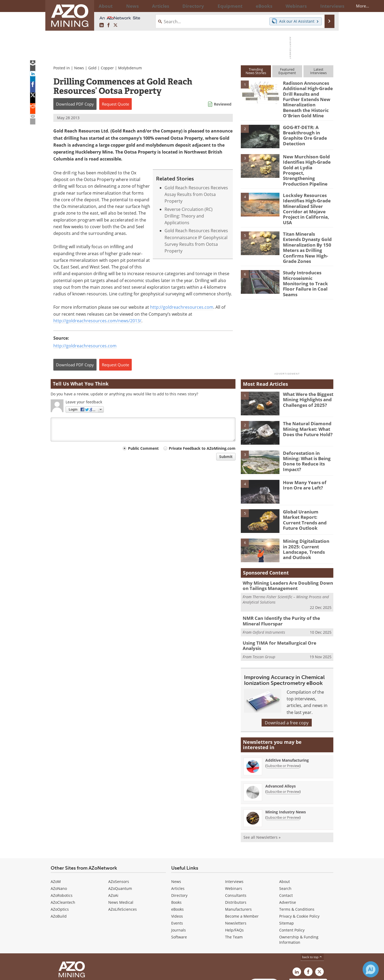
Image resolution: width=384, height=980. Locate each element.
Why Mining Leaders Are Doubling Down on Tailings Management (286, 556)
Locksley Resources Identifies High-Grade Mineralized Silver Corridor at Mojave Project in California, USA (308, 192)
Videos (177, 881)
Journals (179, 895)
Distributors (236, 867)
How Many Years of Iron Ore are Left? (307, 456)
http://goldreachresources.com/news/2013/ (97, 321)
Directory (177, 6)
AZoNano (59, 854)
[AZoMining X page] (115, 25)
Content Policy (292, 895)
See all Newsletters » (262, 802)
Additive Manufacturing (287, 725)
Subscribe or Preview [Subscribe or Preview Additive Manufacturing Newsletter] (283, 731)
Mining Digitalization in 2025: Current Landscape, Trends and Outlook (307, 519)
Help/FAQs (234, 895)
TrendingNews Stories (256, 71)
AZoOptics (60, 874)
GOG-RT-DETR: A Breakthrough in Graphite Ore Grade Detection (303, 130)
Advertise (288, 867)
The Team (234, 902)
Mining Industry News (286, 777)
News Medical (121, 867)
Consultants (236, 860)
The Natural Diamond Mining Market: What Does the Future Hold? (305, 399)
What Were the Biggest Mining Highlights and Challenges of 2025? (306, 370)
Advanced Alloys (281, 751)
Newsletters (236, 888)
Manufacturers (238, 874)
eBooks (177, 874)
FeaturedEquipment (287, 71)
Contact (286, 860)
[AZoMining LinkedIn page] (102, 25)
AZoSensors (119, 847)
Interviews (234, 847)
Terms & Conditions (297, 874)
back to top (312, 922)
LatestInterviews (318, 71)
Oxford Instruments (269, 601)
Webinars (234, 854)
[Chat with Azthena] (371, 969)
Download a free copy (287, 688)
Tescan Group (264, 619)
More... (326, 6)
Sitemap (287, 888)
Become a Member (242, 881)
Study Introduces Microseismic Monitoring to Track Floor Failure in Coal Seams (308, 255)
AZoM (56, 847)
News (79, 68)
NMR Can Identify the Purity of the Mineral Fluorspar (286, 590)
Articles (178, 854)
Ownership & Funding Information (299, 905)
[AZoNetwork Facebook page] (109, 25)
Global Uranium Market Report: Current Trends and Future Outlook (307, 487)
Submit (226, 457)
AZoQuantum (120, 854)
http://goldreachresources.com (182, 307)
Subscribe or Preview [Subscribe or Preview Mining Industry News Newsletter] (283, 782)
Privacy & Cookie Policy (299, 881)
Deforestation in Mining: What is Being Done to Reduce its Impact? (307, 428)
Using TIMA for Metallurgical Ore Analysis (284, 611)
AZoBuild (59, 881)
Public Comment (143, 448)
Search (285, 854)
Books (176, 867)
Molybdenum (130, 68)
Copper (107, 68)
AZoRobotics (62, 860)
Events (177, 888)
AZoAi (113, 860)
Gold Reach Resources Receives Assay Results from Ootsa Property (196, 194)
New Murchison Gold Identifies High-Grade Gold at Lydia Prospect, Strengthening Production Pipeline (306, 162)
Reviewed (223, 104)
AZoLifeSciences (123, 874)
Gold (92, 68)
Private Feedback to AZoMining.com (202, 448)
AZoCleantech (63, 867)
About (285, 847)
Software (179, 902)
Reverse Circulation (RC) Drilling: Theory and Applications (189, 216)
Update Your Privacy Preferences (91, 973)
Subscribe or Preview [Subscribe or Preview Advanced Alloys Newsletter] (283, 757)
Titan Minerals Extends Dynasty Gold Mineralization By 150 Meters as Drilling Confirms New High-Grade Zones (306, 224)
